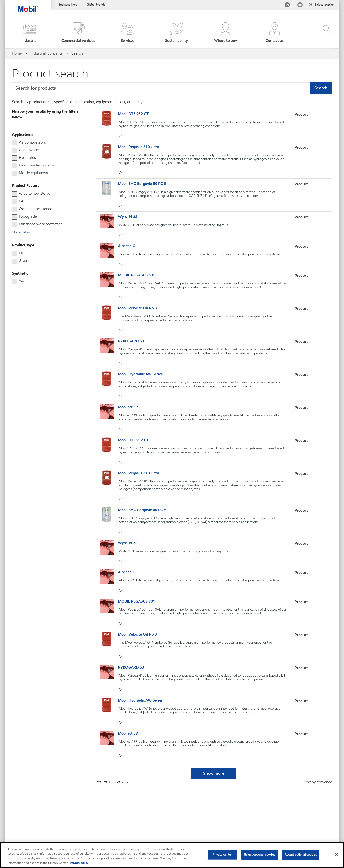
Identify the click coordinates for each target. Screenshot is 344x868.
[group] (44, 142)
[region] (172, 855)
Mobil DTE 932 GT (133, 114)
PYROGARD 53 (131, 341)
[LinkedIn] (287, 6)
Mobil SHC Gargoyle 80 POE (142, 184)
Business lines (68, 5)
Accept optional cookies (301, 855)
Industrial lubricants (47, 53)
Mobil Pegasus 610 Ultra (139, 147)
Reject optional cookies (260, 855)
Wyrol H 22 (128, 217)
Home (17, 53)
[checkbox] (15, 143)
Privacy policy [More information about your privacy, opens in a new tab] (79, 863)
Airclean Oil (128, 246)
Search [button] (321, 88)
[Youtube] (300, 6)
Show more (214, 773)
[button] (29, 33)
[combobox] (172, 88)
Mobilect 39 (128, 407)
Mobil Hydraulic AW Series (140, 374)
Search (77, 53)
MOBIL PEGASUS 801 (137, 275)
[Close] (336, 854)
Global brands (96, 5)
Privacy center (222, 855)
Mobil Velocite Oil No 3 (137, 308)
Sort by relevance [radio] (318, 782)
